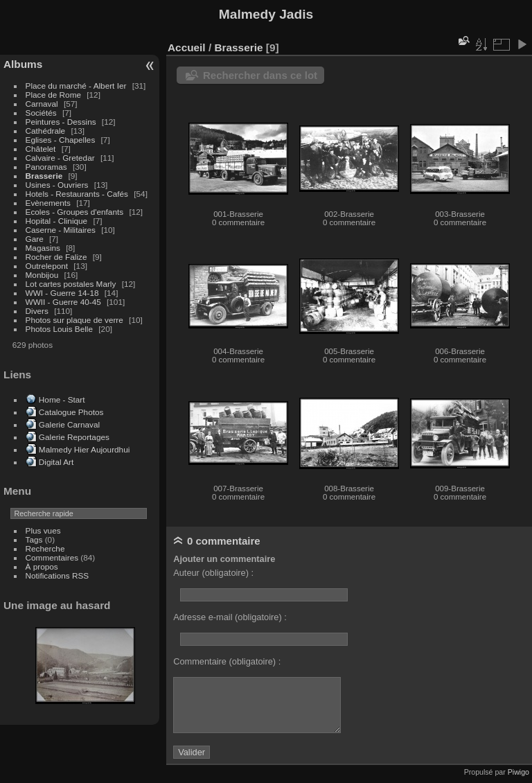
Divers (38, 311)
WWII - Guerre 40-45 (63, 302)
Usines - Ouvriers (58, 185)
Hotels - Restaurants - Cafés (77, 194)
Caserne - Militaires (61, 230)
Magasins (43, 248)
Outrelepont (48, 266)
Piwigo (518, 772)
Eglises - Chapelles (61, 140)
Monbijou (43, 275)
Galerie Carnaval (69, 424)
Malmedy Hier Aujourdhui (84, 449)
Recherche (45, 548)
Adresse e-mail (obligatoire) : (230, 617)
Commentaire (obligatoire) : (227, 661)
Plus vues (43, 530)
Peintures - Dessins (61, 122)
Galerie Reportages (74, 437)
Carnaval (42, 104)
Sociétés (41, 113)
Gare (36, 239)
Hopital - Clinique (58, 221)
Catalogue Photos (71, 412)
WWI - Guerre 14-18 (63, 293)
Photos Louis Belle (59, 329)
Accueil (187, 47)
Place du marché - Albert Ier (77, 86)
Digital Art (56, 462)
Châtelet (41, 149)
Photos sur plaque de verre (76, 320)
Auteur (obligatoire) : (213, 573)
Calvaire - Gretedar (60, 158)
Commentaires (52, 557)
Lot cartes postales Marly (71, 284)
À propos (42, 566)
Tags (34, 539)
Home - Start (62, 399)
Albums (23, 64)
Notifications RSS (57, 575)
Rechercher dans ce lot (260, 75)
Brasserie (44, 176)
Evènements (50, 203)
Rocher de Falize (57, 257)
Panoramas (47, 167)
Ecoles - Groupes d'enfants (76, 212)
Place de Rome (55, 95)
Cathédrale (47, 131)
